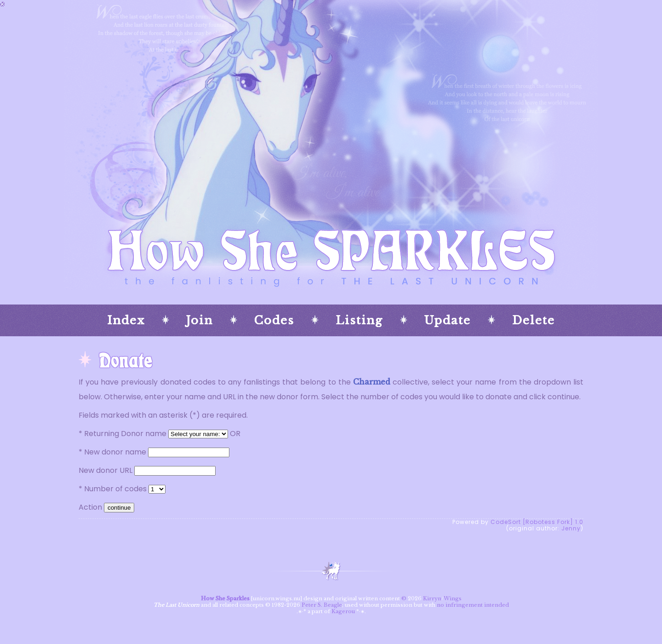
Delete (534, 320)
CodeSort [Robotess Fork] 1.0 (537, 522)
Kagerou (343, 611)
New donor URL (106, 470)
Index (126, 320)
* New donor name (112, 452)
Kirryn (432, 598)
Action (90, 507)
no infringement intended (473, 605)
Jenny (571, 528)
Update (448, 320)
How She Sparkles (225, 598)
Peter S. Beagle (322, 605)
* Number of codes (113, 489)
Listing (359, 320)
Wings (453, 598)
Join (200, 320)
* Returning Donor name (123, 434)
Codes (274, 320)
